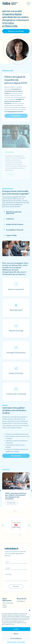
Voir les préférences (16, 638)
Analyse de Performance (15, 224)
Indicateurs (10, 219)
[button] (29, 610)
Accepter (16, 629)
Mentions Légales (21, 642)
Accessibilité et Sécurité (15, 230)
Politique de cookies (12, 642)
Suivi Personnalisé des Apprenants (14, 213)
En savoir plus (11, 503)
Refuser (16, 634)
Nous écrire (22, 599)
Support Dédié (11, 235)
